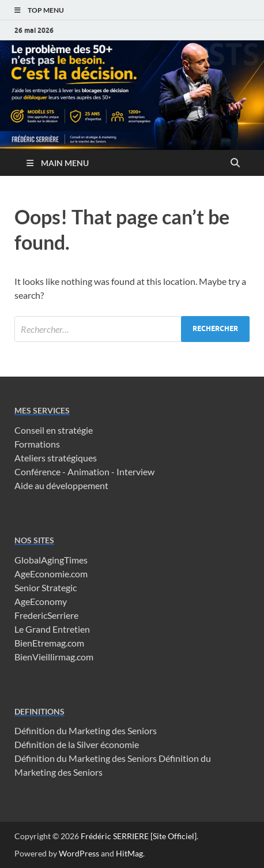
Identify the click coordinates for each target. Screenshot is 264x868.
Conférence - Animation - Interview (84, 471)
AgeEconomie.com (51, 574)
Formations (37, 444)
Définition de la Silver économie (77, 744)
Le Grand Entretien (52, 629)
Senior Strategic (46, 587)
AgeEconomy (41, 601)
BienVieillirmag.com (54, 657)
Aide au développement (61, 485)
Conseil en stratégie (54, 430)
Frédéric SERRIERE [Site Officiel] (139, 836)
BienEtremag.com (49, 643)
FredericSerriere (46, 615)
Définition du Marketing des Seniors (86, 730)
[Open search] (235, 163)
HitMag (129, 853)
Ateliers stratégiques (56, 458)
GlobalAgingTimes (51, 560)
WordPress (79, 853)
